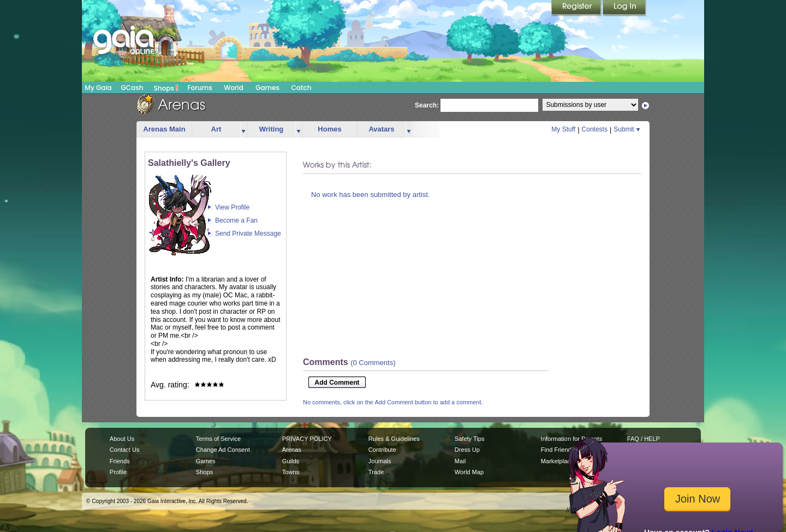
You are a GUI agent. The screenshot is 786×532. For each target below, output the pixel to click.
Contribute (382, 450)
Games (267, 88)
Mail (460, 461)
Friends (120, 461)
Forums (200, 88)
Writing (272, 129)
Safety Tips (470, 439)
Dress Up (467, 450)
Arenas (292, 450)
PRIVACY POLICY (307, 439)
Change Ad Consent (223, 450)
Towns (291, 472)
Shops (166, 88)
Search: (427, 105)
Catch (302, 88)
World (234, 88)
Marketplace (557, 461)
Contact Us (125, 450)
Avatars (381, 129)
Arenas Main (164, 129)
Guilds (291, 461)
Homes (329, 129)
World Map (469, 472)
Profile (118, 472)
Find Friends (558, 450)
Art (216, 129)
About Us (122, 439)
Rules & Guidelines (394, 439)
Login (624, 8)
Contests (595, 129)
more (243, 130)
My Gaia (98, 88)
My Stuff (563, 129)
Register (577, 8)
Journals (380, 461)
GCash (132, 88)
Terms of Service (218, 439)
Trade (376, 472)
